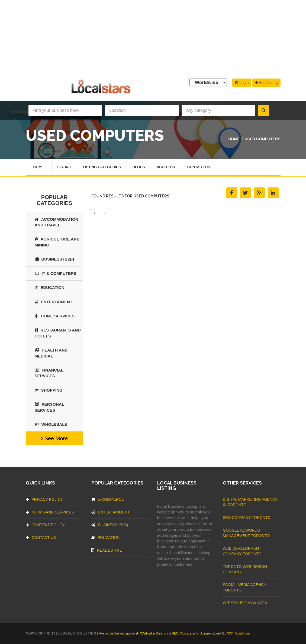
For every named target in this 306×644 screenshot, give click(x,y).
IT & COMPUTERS (56, 273)
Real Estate (107, 550)
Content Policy (45, 525)
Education (50, 287)
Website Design (154, 633)
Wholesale (51, 424)
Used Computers (262, 139)
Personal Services (49, 407)
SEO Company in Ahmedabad (197, 633)
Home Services (55, 316)
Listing (64, 167)
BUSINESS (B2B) (54, 259)
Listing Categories (102, 167)
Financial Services (49, 373)
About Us (166, 167)
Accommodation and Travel (57, 222)
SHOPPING (49, 390)
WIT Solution (239, 633)
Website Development (119, 633)
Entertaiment (54, 302)
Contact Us (199, 167)
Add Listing (266, 83)
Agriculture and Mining (57, 242)
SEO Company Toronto (247, 518)
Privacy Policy (44, 499)
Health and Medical (51, 353)
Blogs (139, 167)
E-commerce (108, 499)
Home (234, 139)
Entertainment (111, 512)
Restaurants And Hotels (58, 333)
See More (54, 438)
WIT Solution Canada (245, 603)
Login (242, 83)
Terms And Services (50, 512)
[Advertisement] (153, 38)
